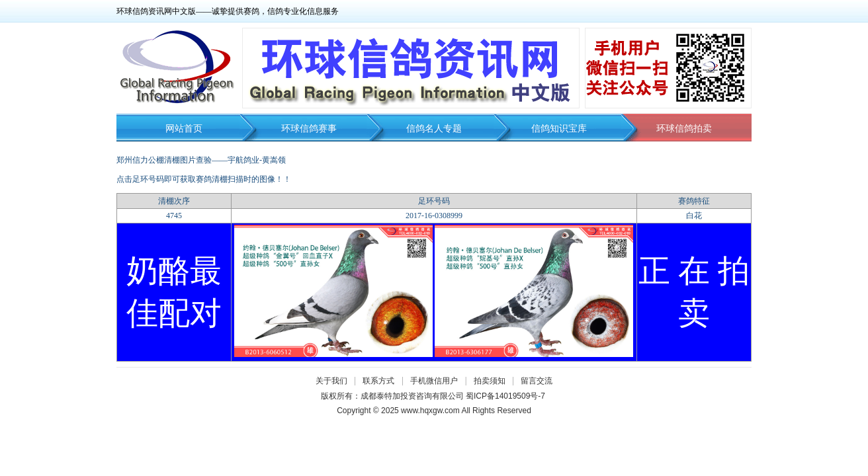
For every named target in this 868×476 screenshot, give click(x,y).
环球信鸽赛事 (309, 129)
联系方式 (378, 381)
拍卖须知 (493, 381)
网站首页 (184, 129)
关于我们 (331, 381)
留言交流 (537, 381)
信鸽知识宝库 (559, 129)
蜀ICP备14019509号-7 (505, 396)
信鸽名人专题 (434, 129)
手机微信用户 (434, 381)
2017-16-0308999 (434, 216)
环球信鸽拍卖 (684, 129)
